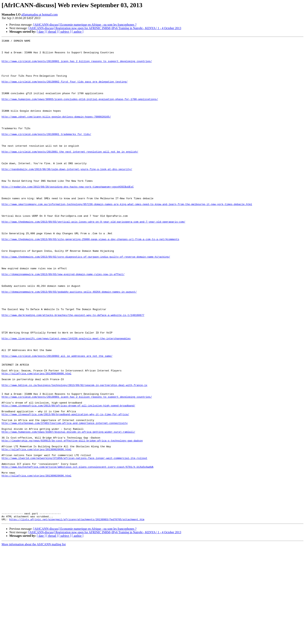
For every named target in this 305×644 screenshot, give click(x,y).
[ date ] (41, 32)
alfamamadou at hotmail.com (39, 14)
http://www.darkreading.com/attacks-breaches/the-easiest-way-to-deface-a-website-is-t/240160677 (73, 370)
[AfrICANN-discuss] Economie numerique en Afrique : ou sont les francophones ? (85, 25)
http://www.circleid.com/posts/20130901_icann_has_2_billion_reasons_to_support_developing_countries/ (77, 66)
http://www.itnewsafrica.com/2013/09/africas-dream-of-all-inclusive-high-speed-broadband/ (68, 479)
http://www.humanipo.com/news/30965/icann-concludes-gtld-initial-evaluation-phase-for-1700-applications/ (80, 111)
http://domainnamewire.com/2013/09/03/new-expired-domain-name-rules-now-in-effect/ (63, 321)
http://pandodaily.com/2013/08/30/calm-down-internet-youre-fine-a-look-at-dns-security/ (67, 195)
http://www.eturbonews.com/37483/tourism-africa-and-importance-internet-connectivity (65, 500)
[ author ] (78, 32)
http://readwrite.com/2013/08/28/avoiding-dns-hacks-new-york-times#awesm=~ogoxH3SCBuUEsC (68, 216)
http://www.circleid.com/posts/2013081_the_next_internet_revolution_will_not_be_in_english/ (70, 174)
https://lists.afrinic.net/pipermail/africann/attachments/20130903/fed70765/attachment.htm (77, 616)
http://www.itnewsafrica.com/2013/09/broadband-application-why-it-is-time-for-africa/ (65, 490)
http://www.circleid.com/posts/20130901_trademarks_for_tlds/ (46, 153)
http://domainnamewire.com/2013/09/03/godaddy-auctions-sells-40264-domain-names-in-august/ (69, 342)
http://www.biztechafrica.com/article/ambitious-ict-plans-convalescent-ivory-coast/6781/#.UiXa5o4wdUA (77, 553)
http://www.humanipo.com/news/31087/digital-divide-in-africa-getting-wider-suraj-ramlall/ (68, 511)
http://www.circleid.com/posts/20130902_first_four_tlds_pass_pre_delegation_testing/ (65, 90)
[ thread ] (52, 32)
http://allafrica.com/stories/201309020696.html (36, 532)
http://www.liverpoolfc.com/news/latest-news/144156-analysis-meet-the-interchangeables (66, 398)
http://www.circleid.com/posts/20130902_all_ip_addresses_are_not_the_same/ (57, 419)
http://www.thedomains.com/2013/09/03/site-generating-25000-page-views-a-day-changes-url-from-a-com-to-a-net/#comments (90, 279)
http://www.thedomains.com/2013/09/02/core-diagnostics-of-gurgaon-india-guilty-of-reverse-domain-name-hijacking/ (86, 300)
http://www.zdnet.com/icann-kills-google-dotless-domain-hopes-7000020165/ (56, 132)
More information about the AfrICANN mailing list (34, 641)
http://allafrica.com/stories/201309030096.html (36, 440)
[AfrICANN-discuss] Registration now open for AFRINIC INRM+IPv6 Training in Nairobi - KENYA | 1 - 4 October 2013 (105, 28)
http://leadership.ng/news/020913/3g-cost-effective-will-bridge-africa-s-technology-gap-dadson (72, 521)
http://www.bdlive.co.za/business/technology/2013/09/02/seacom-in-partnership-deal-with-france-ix (74, 454)
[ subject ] (65, 32)
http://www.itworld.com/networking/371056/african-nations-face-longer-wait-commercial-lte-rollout (74, 542)
